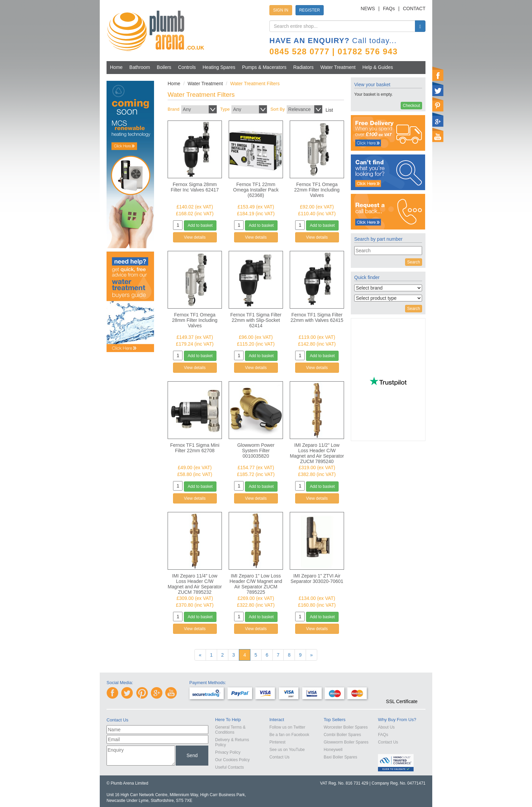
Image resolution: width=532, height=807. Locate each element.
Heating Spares (219, 67)
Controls (187, 67)
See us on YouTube (287, 750)
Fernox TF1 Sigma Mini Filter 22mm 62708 (195, 448)
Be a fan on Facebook (289, 735)
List (329, 110)
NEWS (368, 8)
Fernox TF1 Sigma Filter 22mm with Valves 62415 (317, 317)
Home (116, 67)
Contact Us (279, 757)
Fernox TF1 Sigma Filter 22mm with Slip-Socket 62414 (256, 320)
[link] (402, 689)
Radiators (303, 67)
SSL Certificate (402, 701)
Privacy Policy (228, 752)
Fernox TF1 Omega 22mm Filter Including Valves (317, 190)
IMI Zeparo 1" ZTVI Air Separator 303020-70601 (317, 579)
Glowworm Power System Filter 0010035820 (256, 451)
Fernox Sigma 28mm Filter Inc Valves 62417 (195, 187)
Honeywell (333, 750)
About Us (386, 727)
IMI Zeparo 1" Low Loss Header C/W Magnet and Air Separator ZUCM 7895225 (256, 584)
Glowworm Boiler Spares (346, 742)
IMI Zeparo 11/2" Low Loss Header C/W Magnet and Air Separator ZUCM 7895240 (317, 453)
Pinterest (277, 742)
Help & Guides (378, 67)
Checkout (411, 106)
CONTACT (414, 8)
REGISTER (310, 10)
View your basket (372, 85)
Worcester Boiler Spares (346, 727)
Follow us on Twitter (287, 727)
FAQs (389, 8)
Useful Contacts (230, 767)
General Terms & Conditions (230, 730)
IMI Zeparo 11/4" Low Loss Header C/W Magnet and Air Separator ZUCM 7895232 (195, 584)
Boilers (164, 67)
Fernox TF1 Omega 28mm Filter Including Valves (195, 320)
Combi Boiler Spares (342, 735)
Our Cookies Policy (232, 760)
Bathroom (140, 67)
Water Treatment (338, 67)
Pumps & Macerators (264, 67)
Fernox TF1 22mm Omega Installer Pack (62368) (256, 190)
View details (195, 237)
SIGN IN (281, 10)
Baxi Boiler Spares (340, 757)
